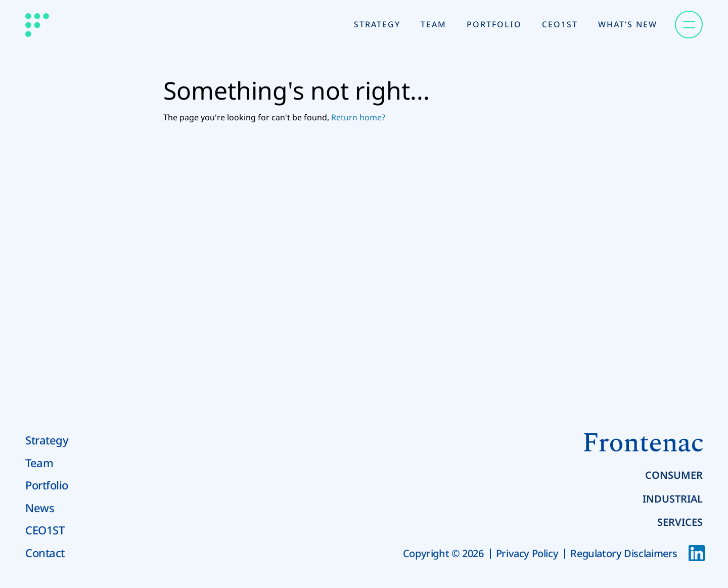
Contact (45, 553)
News (40, 508)
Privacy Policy (527, 553)
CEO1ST (45, 530)
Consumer (674, 475)
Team (434, 24)
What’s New (628, 24)
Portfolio (494, 24)
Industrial (673, 499)
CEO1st (560, 24)
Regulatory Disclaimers (624, 553)
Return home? (358, 117)
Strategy (377, 24)
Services (680, 522)
